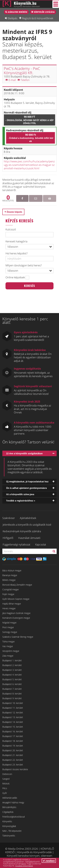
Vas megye (8, 646)
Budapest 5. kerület (12, 679)
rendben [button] (49, 861)
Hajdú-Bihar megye (12, 604)
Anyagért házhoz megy (13, 802)
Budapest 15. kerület (13, 727)
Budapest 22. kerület (13, 760)
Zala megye (8, 656)
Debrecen (7, 774)
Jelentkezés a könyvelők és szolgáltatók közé (27, 525)
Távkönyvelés (9, 836)
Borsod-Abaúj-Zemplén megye (17, 585)
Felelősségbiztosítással (14, 817)
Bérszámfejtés (9, 807)
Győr (5, 793)
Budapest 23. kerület (13, 765)
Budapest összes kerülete (15, 769)
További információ (24, 866)
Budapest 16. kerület (13, 731)
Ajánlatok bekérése (18, 12)
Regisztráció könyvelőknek (38, 18)
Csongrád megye (11, 589)
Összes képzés (14, 212)
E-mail (11, 80)
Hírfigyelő (8, 538)
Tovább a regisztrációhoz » (21, 501)
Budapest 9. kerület (12, 698)
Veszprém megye (11, 651)
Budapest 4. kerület (12, 675)
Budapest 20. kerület (13, 750)
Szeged (6, 779)
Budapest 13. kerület (13, 717)
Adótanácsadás (10, 798)
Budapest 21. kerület (13, 755)
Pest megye (8, 627)
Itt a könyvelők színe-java (20, 494)
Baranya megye (10, 575)
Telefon (24, 80)
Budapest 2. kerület (12, 665)
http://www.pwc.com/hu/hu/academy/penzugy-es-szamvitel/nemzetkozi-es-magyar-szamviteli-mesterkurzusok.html (29, 165)
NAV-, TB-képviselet (12, 831)
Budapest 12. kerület (13, 712)
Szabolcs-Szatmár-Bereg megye (18, 637)
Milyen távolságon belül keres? (24, 265)
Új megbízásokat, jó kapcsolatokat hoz (27, 481)
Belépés (13, 18)
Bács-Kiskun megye (12, 570)
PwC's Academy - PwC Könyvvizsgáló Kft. (22, 70)
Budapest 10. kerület (13, 703)
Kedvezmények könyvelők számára (22, 531)
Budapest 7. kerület (12, 689)
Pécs (5, 788)
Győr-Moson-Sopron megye (16, 599)
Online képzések (15, 277)
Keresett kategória (16, 241)
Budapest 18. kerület (13, 741)
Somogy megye (10, 632)
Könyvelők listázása (44, 12)
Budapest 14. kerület (13, 722)
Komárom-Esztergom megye (16, 618)
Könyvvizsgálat (9, 826)
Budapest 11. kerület (13, 708)
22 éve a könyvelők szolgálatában (24, 453)
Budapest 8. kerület (12, 694)
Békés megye (9, 580)
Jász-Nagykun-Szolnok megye (16, 613)
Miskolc (6, 784)
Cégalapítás (8, 812)
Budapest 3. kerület (12, 670)
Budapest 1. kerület (12, 660)
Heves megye (9, 608)
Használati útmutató (29, 538)
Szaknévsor (9, 518)
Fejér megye (8, 594)
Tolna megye (8, 641)
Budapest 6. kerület (12, 684)
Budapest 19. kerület (13, 746)
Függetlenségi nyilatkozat (16, 545)
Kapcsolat (41, 545)
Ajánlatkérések (28, 518)
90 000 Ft (29, 120)
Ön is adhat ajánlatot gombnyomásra (26, 488)
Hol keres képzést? (17, 253)
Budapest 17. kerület (13, 736)
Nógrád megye (9, 623)
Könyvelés (7, 821)
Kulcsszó (11, 229)
